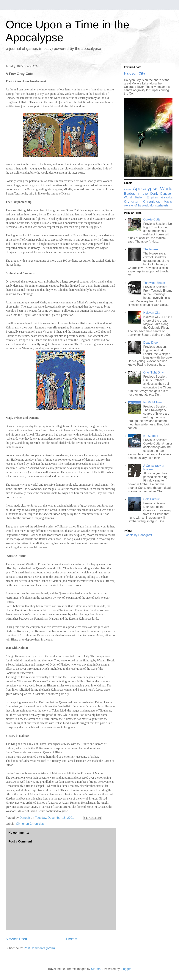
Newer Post (16, 939)
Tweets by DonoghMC (139, 535)
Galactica (167, 197)
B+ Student (151, 436)
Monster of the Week (136, 206)
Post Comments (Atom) (39, 948)
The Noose (150, 249)
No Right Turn (152, 402)
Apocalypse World (153, 189)
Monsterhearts (159, 205)
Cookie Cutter (152, 219)
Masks (168, 202)
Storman (97, 969)
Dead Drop (150, 343)
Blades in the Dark (141, 193)
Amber (128, 189)
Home (71, 939)
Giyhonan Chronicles (30, 824)
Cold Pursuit (151, 499)
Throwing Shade (154, 283)
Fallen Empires (146, 197)
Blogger (125, 969)
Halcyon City (135, 73)
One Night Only (153, 372)
